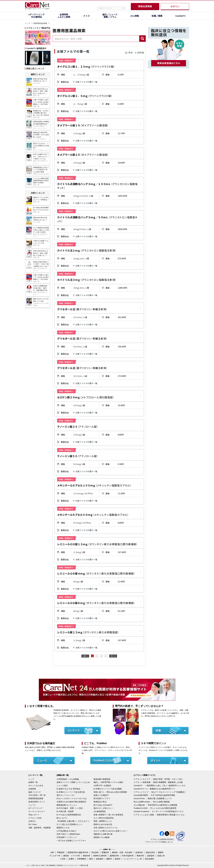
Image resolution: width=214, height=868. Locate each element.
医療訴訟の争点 (100, 802)
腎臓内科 (105, 852)
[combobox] (96, 39)
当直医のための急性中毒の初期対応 (71, 802)
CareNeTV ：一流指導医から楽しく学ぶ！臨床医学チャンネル (160, 786)
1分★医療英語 (100, 811)
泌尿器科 (151, 856)
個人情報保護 (51, 865)
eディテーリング (35, 808)
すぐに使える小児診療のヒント (70, 824)
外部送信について (62, 865)
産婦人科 (161, 856)
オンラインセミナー (37, 811)
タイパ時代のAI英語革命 (104, 818)
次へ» (113, 656)
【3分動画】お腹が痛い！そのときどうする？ (74, 821)
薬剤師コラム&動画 (102, 837)
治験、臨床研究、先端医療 (40, 828)
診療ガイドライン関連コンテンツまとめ (73, 782)
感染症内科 (150, 852)
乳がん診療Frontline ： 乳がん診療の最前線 (152, 802)
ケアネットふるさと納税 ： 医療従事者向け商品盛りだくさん (159, 815)
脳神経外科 (114, 856)
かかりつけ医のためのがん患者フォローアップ (111, 831)
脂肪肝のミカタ (63, 828)
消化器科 (95, 852)
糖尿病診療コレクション (67, 805)
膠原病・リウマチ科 (72, 856)
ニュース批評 (62, 786)
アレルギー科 (55, 856)
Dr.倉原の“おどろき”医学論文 (69, 789)
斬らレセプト (62, 818)
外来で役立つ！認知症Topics (68, 834)
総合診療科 (150, 859)
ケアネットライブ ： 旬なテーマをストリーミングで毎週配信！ (160, 792)
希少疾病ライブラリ (102, 798)
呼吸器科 (61, 852)
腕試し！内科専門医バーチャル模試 (108, 782)
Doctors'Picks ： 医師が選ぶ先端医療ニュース (153, 798)
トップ (27, 23)
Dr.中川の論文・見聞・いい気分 (70, 808)
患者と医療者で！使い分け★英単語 (108, 815)
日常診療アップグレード (67, 837)
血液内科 (139, 852)
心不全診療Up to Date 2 (66, 831)
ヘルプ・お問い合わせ (33, 865)
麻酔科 (109, 859)
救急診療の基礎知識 (102, 779)
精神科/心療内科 (100, 856)
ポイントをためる (36, 786)
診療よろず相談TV (101, 795)
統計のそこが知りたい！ (104, 808)
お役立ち (32, 821)
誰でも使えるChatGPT (103, 805)
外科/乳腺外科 (128, 856)
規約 (43, 865)
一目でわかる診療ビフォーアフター (71, 841)
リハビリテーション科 (133, 859)
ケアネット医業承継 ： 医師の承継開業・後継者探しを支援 (158, 782)
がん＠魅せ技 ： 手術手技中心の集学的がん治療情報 (155, 805)
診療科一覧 (33, 782)
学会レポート (34, 815)
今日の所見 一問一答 (37, 795)
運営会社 (83, 865)
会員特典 (32, 789)
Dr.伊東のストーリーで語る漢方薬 (71, 792)
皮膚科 (71, 859)
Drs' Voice (33, 824)
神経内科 (87, 856)
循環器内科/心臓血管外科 (78, 852)
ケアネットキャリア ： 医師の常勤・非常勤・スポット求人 (158, 779)
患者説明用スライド (37, 802)
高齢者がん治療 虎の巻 (103, 834)
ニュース (32, 805)
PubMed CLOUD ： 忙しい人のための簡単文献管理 (155, 808)
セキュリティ (74, 865)
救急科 (118, 859)
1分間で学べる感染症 (102, 786)
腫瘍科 (161, 852)
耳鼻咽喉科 (82, 859)
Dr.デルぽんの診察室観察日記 (69, 815)
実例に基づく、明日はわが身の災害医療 (110, 792)
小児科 (63, 859)
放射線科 (100, 859)
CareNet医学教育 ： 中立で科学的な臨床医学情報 (154, 795)
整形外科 (140, 856)
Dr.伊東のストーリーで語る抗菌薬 (108, 789)
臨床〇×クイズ (35, 792)
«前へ (85, 656)
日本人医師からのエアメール (106, 828)
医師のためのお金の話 (103, 824)
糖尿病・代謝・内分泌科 (122, 852)
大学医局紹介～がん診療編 (68, 779)
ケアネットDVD (35, 818)
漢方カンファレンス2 (65, 795)
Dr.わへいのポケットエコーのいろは (72, 798)
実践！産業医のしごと (103, 821)
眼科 (91, 859)
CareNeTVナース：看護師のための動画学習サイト (155, 789)
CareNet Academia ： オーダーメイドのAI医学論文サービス (159, 811)
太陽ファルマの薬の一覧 (86, 82)
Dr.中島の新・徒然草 (65, 811)
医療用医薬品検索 (40, 23)
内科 (52, 852)
